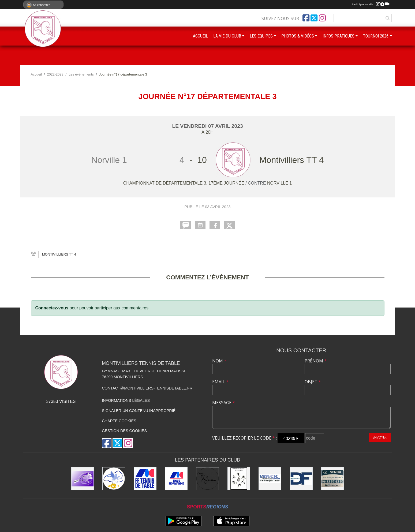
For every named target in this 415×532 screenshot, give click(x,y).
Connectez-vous (52, 308)
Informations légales (126, 400)
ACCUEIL (200, 36)
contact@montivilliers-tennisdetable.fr (147, 388)
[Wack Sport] (270, 479)
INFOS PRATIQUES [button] (339, 36)
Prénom (316, 361)
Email (220, 382)
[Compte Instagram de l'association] (322, 18)
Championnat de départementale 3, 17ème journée (184, 183)
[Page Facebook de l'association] (306, 18)
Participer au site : (371, 4)
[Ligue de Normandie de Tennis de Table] (176, 479)
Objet (313, 382)
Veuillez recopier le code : (244, 438)
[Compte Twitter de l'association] (314, 18)
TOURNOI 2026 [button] (376, 36)
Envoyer (380, 437)
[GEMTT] (83, 479)
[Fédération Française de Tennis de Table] (145, 479)
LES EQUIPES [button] (261, 36)
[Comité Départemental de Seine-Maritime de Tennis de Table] (114, 479)
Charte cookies (119, 421)
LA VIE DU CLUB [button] (227, 36)
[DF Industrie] (301, 479)
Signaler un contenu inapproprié (139, 411)
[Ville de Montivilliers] (207, 479)
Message (224, 403)
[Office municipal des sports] (239, 479)
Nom (219, 361)
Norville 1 (279, 183)
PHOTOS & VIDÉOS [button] (298, 36)
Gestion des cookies (124, 431)
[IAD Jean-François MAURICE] (333, 479)
